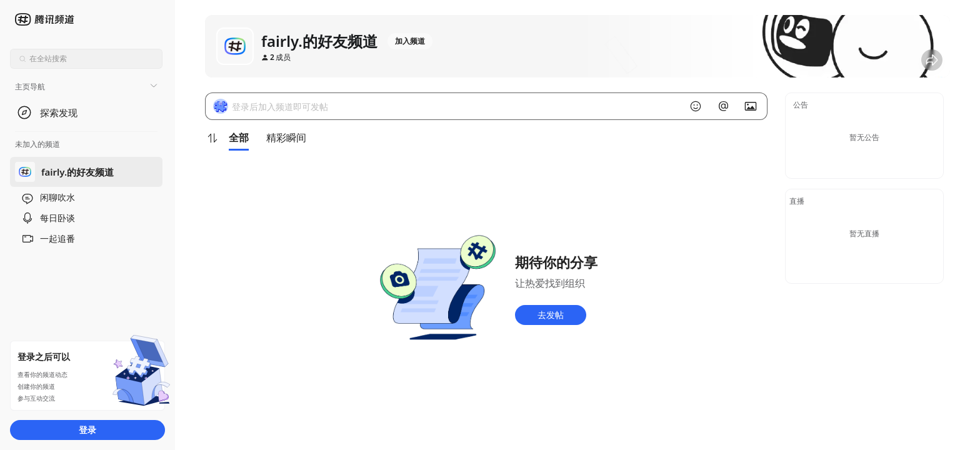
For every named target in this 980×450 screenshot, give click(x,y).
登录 (87, 430)
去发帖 (551, 315)
